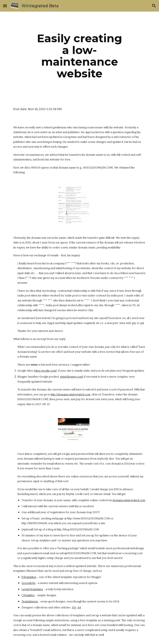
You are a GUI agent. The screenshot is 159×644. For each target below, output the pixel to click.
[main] (79, 56)
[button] (5, 6)
